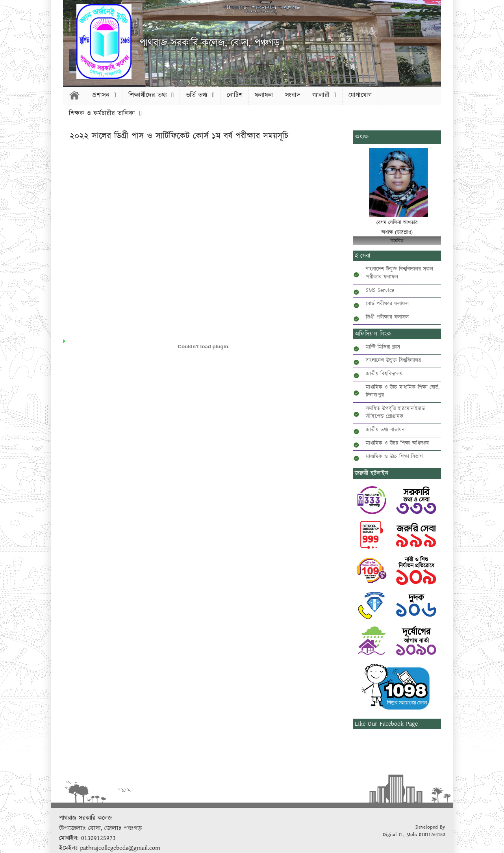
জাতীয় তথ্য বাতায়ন (385, 430)
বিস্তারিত (397, 241)
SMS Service (380, 290)
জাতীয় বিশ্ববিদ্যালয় (384, 374)
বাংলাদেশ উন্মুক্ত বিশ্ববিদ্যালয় (393, 361)
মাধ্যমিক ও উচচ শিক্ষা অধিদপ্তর (397, 443)
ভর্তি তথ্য (200, 95)
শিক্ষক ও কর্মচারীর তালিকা (105, 113)
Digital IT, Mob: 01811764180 (414, 835)
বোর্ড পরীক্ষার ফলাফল (387, 304)
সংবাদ (293, 95)
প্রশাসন (104, 95)
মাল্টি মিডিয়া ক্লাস (383, 347)
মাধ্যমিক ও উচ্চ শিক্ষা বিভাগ (394, 457)
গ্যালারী (324, 95)
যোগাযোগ (360, 95)
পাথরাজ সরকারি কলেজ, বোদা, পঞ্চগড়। (212, 43)
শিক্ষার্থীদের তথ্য (151, 95)
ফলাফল (264, 95)
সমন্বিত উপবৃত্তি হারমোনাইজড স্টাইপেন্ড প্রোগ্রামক (395, 413)
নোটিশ (235, 95)
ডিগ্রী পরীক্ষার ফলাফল (387, 317)
